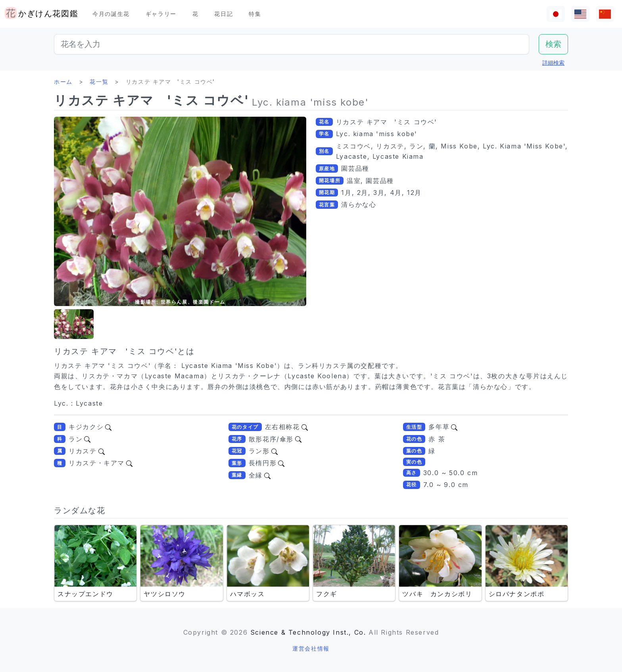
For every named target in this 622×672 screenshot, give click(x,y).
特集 (255, 14)
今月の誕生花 (111, 14)
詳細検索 (553, 63)
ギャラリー (161, 14)
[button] (74, 324)
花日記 (224, 14)
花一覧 (99, 82)
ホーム (63, 82)
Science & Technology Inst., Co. (308, 632)
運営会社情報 (311, 648)
